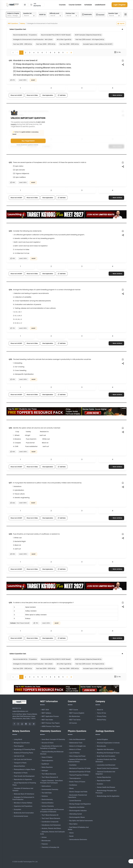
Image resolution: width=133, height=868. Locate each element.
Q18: (10, 534)
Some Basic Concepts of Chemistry (53, 739)
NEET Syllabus (46, 713)
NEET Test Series (75, 720)
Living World (18, 739)
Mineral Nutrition (19, 766)
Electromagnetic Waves (77, 817)
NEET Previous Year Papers (51, 723)
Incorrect (100, 15)
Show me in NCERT (16, 95)
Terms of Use (101, 713)
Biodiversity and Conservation (24, 813)
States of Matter (47, 757)
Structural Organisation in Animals (108, 743)
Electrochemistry (47, 799)
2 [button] (26, 53)
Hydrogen (45, 771)
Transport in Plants (20, 763)
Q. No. (118, 52)
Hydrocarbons (46, 786)
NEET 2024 (45, 710)
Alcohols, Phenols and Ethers (51, 828)
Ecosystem (17, 809)
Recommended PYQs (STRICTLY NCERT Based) (56, 35)
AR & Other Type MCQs (64, 39)
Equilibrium (45, 764)
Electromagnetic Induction (78, 811)
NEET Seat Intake (47, 720)
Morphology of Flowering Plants (24, 749)
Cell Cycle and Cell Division (23, 759)
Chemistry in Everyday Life (50, 847)
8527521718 (17, 708)
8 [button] (50, 53)
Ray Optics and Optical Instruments (81, 821)
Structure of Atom (48, 743)
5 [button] (38, 53)
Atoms (71, 833)
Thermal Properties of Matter (79, 775)
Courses (62, 5)
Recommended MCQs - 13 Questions (25, 35)
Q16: (10, 428)
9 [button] (55, 53)
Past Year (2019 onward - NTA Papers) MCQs (90, 39)
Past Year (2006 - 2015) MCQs (46, 44)
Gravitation (73, 765)
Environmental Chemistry (50, 789)
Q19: (10, 603)
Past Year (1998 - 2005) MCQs (69, 44)
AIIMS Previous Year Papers (51, 726)
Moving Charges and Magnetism (80, 804)
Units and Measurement (77, 739)
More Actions (116, 95)
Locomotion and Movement (106, 765)
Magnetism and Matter (77, 807)
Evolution (100, 784)
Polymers (45, 844)
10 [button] (59, 53)
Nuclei (71, 836)
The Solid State (47, 793)
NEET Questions (13, 23)
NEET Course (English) (77, 713)
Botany (23, 23)
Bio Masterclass (75, 716)
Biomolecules (46, 841)
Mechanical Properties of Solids (80, 768)
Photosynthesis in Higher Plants (24, 769)
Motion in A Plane (75, 749)
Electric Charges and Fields (78, 792)
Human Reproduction (104, 777)
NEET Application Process (50, 716)
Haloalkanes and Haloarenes (51, 825)
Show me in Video (32, 95)
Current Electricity (75, 801)
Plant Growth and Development (24, 776)
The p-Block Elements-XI (50, 777)
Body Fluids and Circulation (106, 756)
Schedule (88, 5)
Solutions (45, 796)
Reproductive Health (104, 781)
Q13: (10, 231)
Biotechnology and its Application (108, 796)
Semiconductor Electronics (78, 840)
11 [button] (63, 53)
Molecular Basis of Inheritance (24, 794)
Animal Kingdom (102, 739)
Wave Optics (73, 824)
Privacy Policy (102, 716)
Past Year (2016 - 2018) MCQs (23, 44)
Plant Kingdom (19, 746)
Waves (71, 788)
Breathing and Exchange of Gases (108, 753)
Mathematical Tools (76, 743)
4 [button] (34, 53)
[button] (67, 53)
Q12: (10, 162)
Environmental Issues (21, 816)
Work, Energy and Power (77, 756)
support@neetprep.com (20, 711)
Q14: (10, 290)
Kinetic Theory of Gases (77, 782)
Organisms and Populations (23, 806)
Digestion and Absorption (105, 749)
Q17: (10, 483)
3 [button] (30, 53)
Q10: (10, 60)
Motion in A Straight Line (77, 746)
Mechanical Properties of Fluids (80, 772)
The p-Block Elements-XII (50, 815)
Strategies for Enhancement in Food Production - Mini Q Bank (33, 39)
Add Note (62, 95)
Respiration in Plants (21, 773)
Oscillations (73, 785)
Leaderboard (100, 5)
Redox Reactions (47, 767)
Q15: (10, 359)
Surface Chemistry (48, 806)
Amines (44, 837)
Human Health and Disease (106, 787)
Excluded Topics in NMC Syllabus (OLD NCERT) (98, 44)
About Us (100, 710)
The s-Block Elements (49, 774)
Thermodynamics (47, 761)
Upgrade (121, 23)
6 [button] (42, 53)
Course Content (75, 5)
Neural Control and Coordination (108, 768)
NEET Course (74, 710)
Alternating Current (76, 814)
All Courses (73, 723)
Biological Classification (22, 743)
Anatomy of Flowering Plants (23, 753)
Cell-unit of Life (19, 756)
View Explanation (48, 95)
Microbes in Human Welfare (23, 803)
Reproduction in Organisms (23, 779)
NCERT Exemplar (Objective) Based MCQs (88, 35)
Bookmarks (87, 15)
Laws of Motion (74, 753)
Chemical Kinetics (48, 803)
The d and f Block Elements (51, 818)
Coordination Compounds (50, 822)
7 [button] (46, 53)
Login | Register (120, 5)
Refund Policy (102, 720)
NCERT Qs (42, 15)
